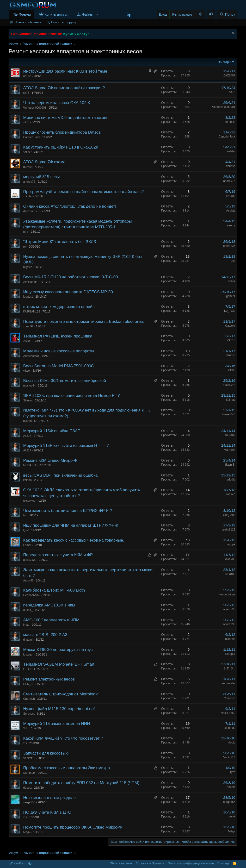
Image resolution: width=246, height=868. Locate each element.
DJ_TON (230, 311)
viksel (27, 371)
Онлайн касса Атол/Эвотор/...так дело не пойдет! (70, 206)
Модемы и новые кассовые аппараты (59, 351)
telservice (29, 501)
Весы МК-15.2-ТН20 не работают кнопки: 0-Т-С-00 (71, 277)
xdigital (28, 196)
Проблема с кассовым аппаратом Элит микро (67, 768)
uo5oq (27, 76)
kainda (28, 480)
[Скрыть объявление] (233, 34)
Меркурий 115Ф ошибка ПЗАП (52, 431)
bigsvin (28, 267)
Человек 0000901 (35, 108)
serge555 (29, 802)
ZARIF (28, 341)
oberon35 (229, 246)
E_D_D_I (29, 669)
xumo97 (28, 326)
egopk (231, 544)
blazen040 (30, 421)
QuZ (26, 530)
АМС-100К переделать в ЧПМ (51, 620)
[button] (97, 14)
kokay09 (230, 559)
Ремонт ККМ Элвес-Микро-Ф (50, 460)
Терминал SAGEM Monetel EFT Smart (59, 664)
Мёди (27, 832)
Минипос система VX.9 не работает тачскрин (66, 118)
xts (25, 743)
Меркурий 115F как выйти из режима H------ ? (66, 446)
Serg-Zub (229, 515)
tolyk (232, 817)
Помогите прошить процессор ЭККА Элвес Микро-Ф (73, 827)
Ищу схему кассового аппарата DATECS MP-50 (68, 292)
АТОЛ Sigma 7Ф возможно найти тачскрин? (64, 88)
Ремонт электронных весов (49, 679)
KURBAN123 (32, 312)
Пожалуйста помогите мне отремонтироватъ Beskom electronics (84, 322)
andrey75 (29, 182)
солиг (232, 281)
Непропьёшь (32, 595)
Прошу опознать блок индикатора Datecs (62, 132)
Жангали (229, 435)
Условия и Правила (150, 863)
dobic (232, 743)
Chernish (29, 699)
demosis (230, 122)
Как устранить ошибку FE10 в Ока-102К (61, 147)
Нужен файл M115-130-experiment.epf (59, 709)
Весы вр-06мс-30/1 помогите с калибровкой (65, 381)
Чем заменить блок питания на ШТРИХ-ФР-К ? (68, 511)
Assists (231, 211)
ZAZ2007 (229, 75)
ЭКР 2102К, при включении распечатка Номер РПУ (72, 396)
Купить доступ (56, 14)
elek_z (231, 225)
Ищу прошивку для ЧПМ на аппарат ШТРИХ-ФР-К (71, 525)
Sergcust (29, 714)
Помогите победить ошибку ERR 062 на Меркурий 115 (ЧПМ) (81, 783)
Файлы (88, 14)
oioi (233, 261)
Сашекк (230, 326)
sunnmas (230, 728)
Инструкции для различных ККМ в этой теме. (66, 71)
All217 (27, 436)
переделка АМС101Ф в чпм (49, 605)
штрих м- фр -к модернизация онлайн (59, 307)
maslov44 (29, 386)
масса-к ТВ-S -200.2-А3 (45, 635)
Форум (25, 14)
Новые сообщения (28, 22)
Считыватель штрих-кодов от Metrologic (61, 694)
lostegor (28, 655)
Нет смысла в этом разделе (50, 798)
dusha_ (28, 610)
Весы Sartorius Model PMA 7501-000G (59, 366)
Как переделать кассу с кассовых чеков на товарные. (74, 540)
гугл (233, 772)
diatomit (28, 640)
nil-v (26, 232)
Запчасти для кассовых (46, 753)
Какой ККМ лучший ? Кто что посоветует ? (63, 738)
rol (25, 247)
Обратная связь (121, 863)
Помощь (223, 863)
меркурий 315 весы (42, 177)
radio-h (231, 494)
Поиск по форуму (64, 22)
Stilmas (28, 400)
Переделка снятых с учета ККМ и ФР (58, 555)
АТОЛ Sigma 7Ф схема (44, 162)
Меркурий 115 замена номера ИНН (57, 724)
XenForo (18, 863)
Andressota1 (31, 356)
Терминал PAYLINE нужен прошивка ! (59, 336)
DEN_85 (29, 684)
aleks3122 (229, 530)
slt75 (26, 93)
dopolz (28, 788)
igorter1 (28, 297)
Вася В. (230, 465)
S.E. (26, 728)
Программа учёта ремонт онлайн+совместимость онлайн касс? (84, 192)
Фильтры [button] (225, 62)
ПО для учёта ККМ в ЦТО (47, 812)
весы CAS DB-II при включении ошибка (61, 475)
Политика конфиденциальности (191, 863)
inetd (26, 625)
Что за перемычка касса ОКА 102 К (57, 103)
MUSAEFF (30, 465)
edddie (231, 480)
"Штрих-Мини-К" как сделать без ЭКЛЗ (60, 242)
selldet (28, 152)
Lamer (27, 545)
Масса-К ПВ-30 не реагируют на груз (58, 650)
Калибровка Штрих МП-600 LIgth (54, 590)
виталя (231, 196)
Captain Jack (32, 137)
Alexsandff (30, 282)
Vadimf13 (29, 758)
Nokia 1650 (228, 713)
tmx (26, 515)
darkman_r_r (31, 211)
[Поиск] (227, 14)
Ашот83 (28, 581)
